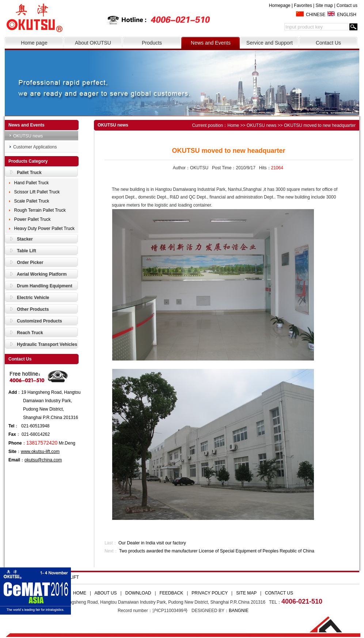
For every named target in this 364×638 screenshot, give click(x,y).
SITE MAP (246, 593)
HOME (80, 593)
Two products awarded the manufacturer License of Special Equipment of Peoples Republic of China (217, 551)
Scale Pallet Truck (32, 201)
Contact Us (328, 43)
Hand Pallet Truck (32, 183)
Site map (324, 5)
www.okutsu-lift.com (40, 452)
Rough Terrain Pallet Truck (40, 210)
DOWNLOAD (138, 593)
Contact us (347, 5)
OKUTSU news (28, 136)
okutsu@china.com (43, 460)
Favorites (303, 5)
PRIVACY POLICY (210, 593)
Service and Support (270, 43)
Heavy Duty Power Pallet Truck (44, 229)
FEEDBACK (172, 593)
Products (152, 43)
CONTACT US (279, 593)
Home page (34, 43)
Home (233, 125)
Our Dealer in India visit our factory (152, 543)
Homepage (280, 5)
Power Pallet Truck (33, 219)
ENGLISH (347, 15)
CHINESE (316, 15)
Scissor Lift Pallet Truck (37, 192)
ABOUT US (105, 593)
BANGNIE (239, 611)
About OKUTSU (93, 43)
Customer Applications (35, 147)
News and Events (211, 43)
